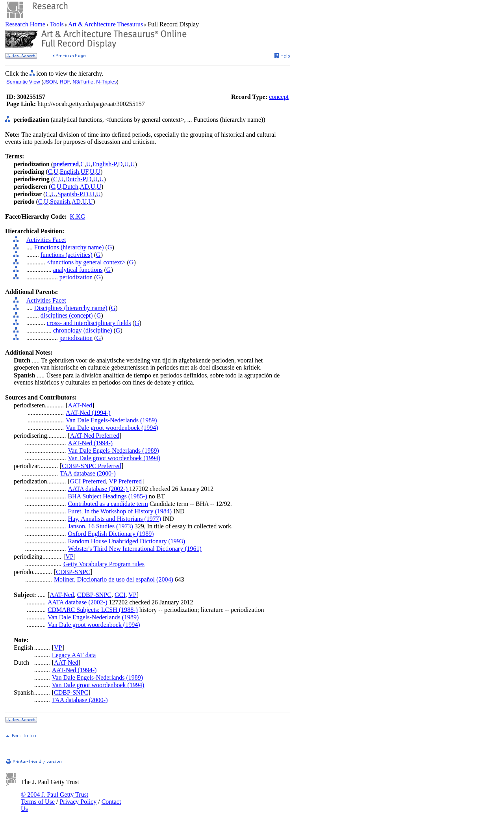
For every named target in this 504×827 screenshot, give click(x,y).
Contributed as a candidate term (108, 504)
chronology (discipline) (83, 330)
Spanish (60, 202)
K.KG (78, 217)
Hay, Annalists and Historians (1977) (114, 519)
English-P (104, 164)
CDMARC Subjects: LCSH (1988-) (93, 610)
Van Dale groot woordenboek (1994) (112, 428)
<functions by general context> (86, 262)
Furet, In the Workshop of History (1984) (120, 511)
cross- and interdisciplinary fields (89, 323)
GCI (120, 595)
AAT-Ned (80, 405)
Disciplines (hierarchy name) (71, 308)
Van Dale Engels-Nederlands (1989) (111, 420)
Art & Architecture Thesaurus (106, 24)
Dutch (71, 187)
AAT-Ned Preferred (95, 436)
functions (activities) (67, 255)
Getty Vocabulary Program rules (104, 564)
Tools (57, 24)
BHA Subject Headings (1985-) (107, 496)
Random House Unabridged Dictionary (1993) (126, 541)
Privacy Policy (78, 802)
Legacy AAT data (74, 655)
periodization (76, 277)
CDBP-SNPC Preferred (92, 466)
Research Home (26, 24)
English (69, 172)
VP (69, 557)
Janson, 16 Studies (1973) (100, 526)
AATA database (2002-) (98, 489)
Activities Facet (46, 240)
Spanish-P (70, 194)
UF (84, 172)
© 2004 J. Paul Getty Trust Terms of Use (55, 798)
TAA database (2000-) (88, 473)
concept (279, 97)
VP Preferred (125, 481)
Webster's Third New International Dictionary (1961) (134, 549)
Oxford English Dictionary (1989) (111, 534)
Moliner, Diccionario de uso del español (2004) (114, 579)
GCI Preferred (88, 481)
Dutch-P (75, 179)
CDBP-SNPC (73, 572)
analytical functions (78, 270)
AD (84, 187)
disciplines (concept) (67, 315)
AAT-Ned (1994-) (88, 413)
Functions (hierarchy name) (69, 247)
